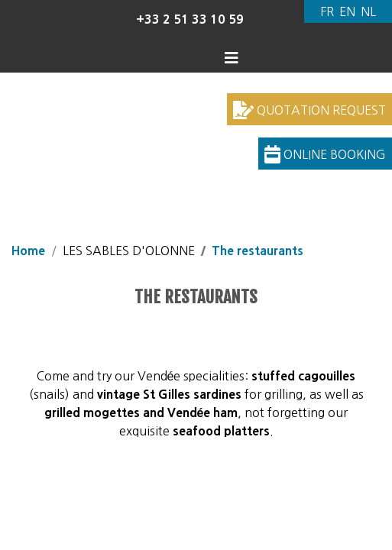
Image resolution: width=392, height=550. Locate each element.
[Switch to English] (347, 12)
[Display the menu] (234, 58)
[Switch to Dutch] (369, 12)
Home (28, 251)
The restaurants (258, 251)
